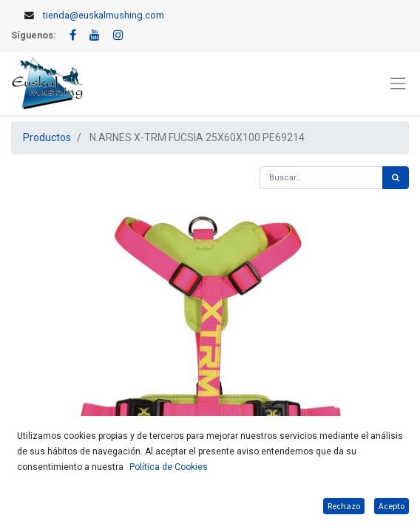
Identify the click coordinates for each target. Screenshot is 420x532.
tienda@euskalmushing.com (104, 15)
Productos (47, 137)
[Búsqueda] (396, 178)
